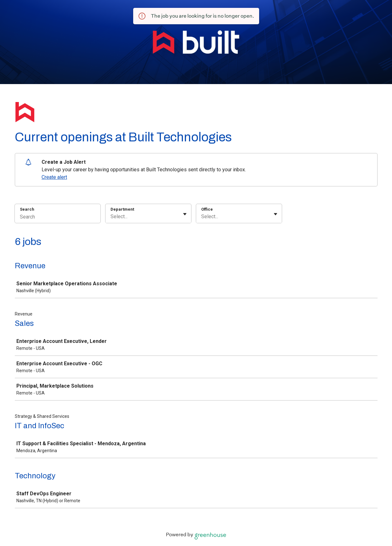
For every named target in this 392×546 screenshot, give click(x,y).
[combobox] (111, 217)
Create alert (54, 177)
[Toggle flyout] (185, 214)
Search (27, 209)
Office (207, 209)
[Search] (58, 218)
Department (122, 209)
